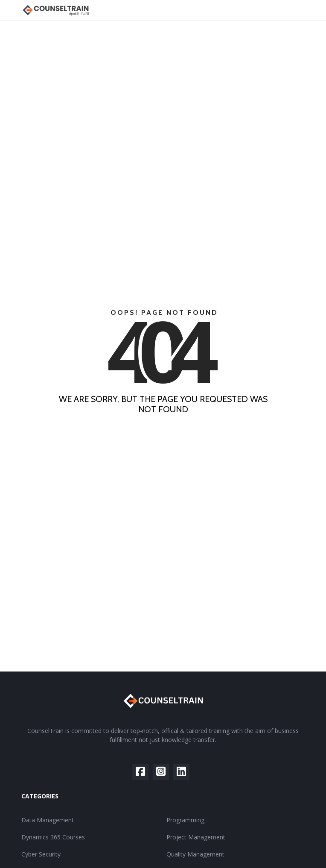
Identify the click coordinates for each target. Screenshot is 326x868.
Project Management (196, 837)
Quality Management (195, 854)
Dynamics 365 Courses (53, 837)
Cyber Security (41, 854)
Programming (185, 820)
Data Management (48, 820)
